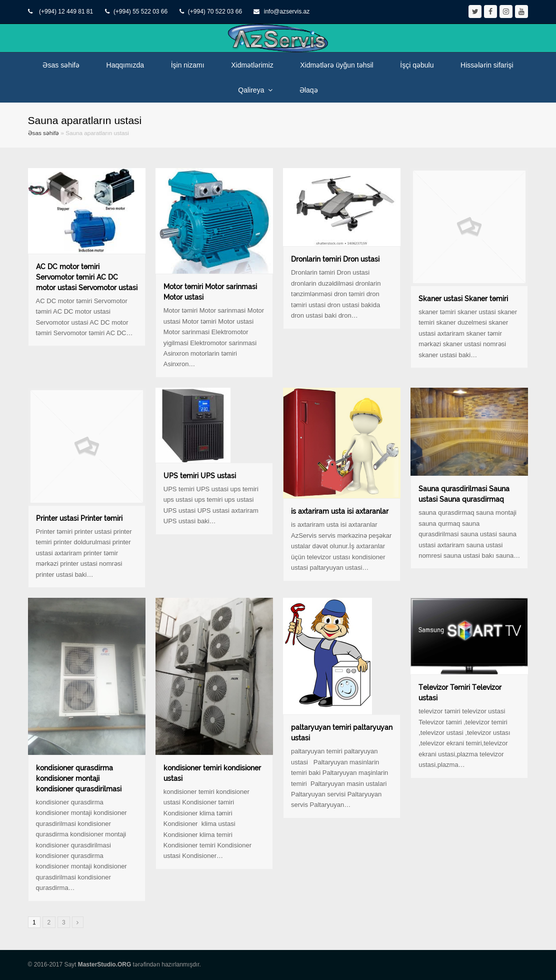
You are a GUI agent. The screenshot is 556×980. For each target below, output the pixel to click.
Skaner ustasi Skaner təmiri (463, 299)
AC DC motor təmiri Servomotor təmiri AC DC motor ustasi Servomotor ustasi (87, 277)
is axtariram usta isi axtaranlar (340, 511)
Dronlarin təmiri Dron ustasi (335, 259)
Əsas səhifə (44, 133)
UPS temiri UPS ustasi (200, 476)
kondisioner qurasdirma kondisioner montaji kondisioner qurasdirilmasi (79, 778)
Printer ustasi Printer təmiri (79, 518)
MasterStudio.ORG (105, 964)
